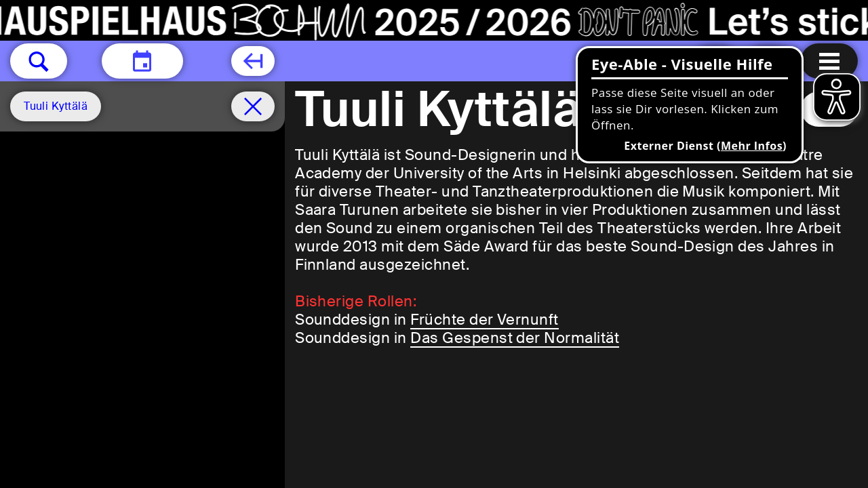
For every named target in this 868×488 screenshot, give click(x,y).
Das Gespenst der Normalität (515, 338)
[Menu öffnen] (829, 61)
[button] (39, 61)
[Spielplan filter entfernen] (253, 106)
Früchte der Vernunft (485, 320)
